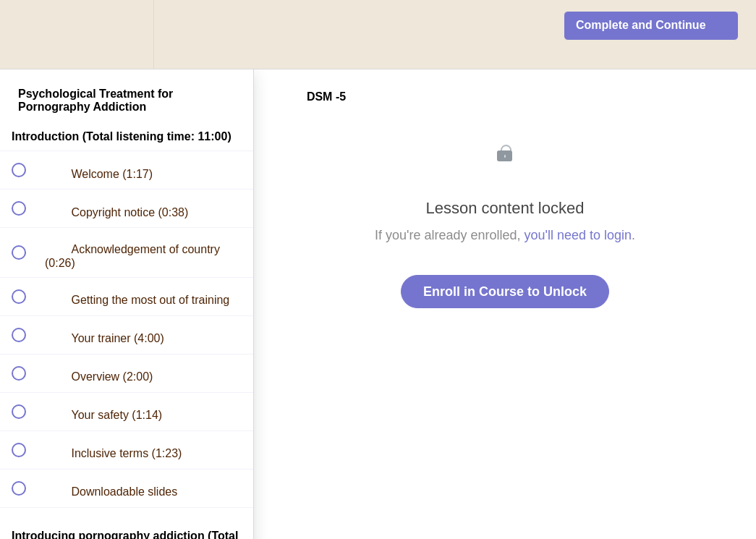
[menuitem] (127, 34)
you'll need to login (578, 235)
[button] (27, 34)
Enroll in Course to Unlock (505, 292)
